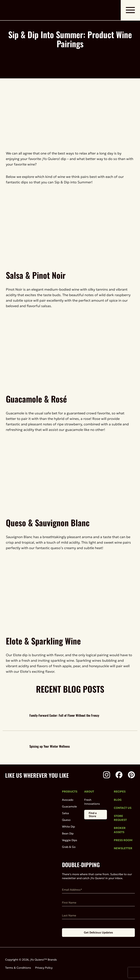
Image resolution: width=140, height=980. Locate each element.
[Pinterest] (131, 775)
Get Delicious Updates (98, 932)
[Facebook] (119, 775)
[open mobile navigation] (130, 10)
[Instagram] (107, 775)
